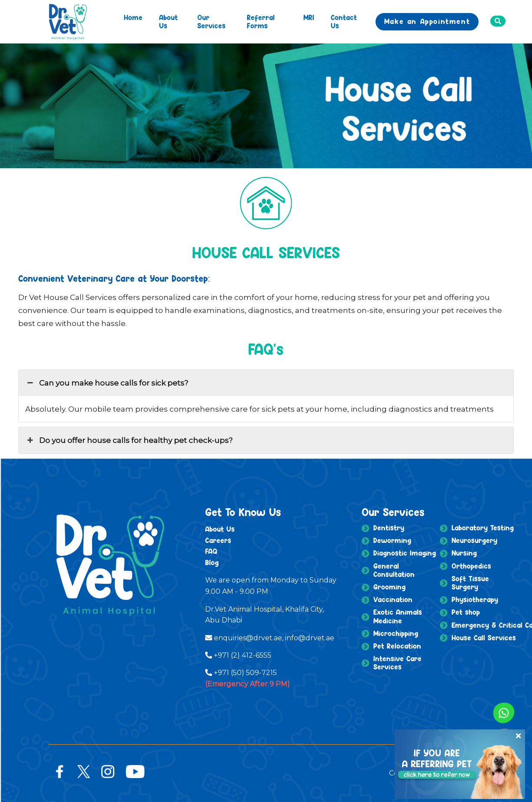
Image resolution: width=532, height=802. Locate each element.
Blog (212, 562)
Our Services (211, 22)
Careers (218, 540)
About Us (168, 22)
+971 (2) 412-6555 (243, 655)
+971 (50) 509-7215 (245, 673)
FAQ (211, 551)
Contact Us (344, 22)
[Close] (516, 732)
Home (133, 17)
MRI (309, 17)
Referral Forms (261, 22)
